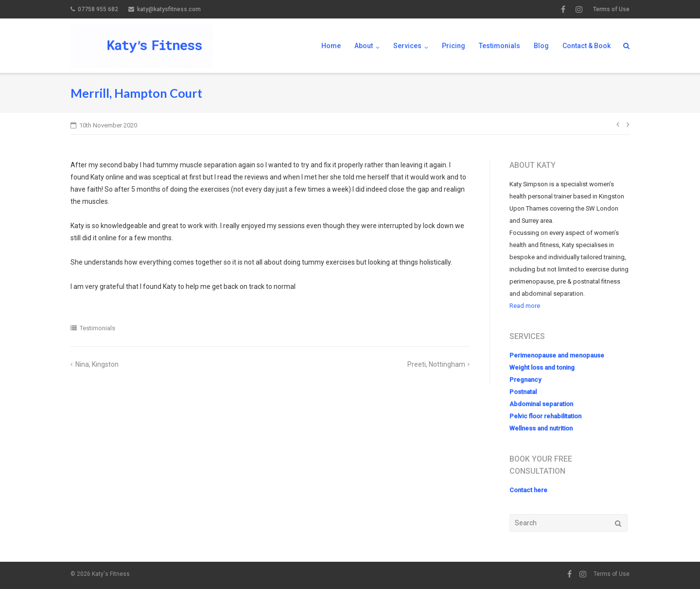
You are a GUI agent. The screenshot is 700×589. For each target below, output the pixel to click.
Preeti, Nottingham (436, 364)
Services (407, 46)
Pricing (454, 46)
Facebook (563, 9)
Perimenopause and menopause (557, 355)
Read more (525, 306)
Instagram (579, 9)
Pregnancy (525, 380)
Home (331, 46)
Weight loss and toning (542, 367)
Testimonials (499, 46)
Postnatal (523, 392)
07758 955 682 (98, 9)
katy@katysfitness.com (169, 9)
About (364, 46)
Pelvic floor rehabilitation (545, 416)
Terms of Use (611, 9)
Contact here (528, 490)
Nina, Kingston (97, 364)
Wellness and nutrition (541, 428)
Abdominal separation (541, 404)
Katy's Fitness (111, 574)
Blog (541, 46)
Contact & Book (586, 46)
